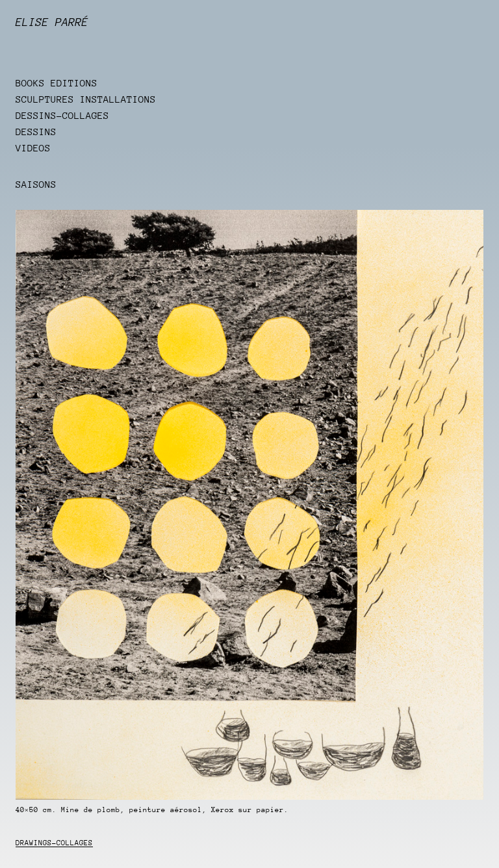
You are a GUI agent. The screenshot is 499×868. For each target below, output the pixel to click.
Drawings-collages (54, 843)
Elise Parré (52, 22)
